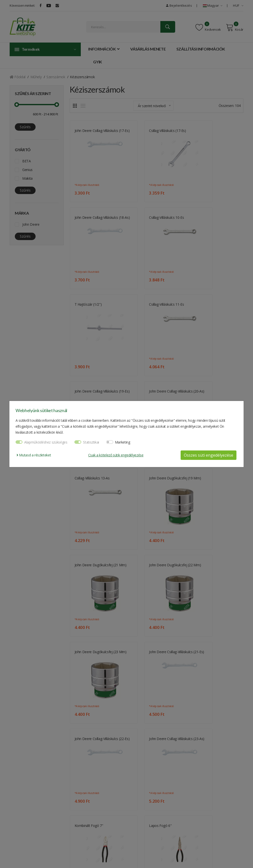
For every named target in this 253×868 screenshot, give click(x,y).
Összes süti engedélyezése (209, 455)
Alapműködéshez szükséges (46, 442)
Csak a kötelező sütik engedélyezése (116, 455)
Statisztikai (91, 442)
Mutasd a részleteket (34, 455)
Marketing (123, 442)
